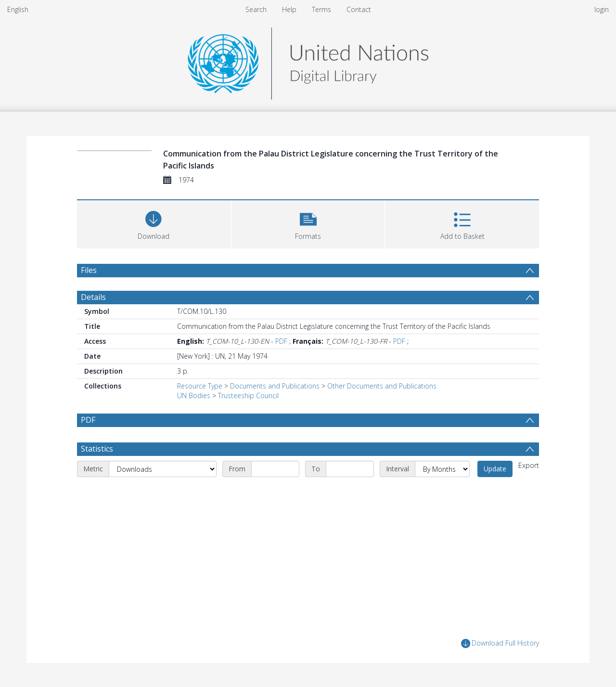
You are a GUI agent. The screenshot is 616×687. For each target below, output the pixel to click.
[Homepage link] (308, 61)
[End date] (350, 469)
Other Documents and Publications (382, 386)
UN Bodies (194, 395)
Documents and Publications (275, 386)
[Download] (154, 223)
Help (289, 9)
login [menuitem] (602, 9)
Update (495, 469)
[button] (308, 223)
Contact (359, 9)
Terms (321, 9)
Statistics (97, 449)
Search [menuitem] (256, 9)
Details (93, 297)
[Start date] (275, 469)
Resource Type (200, 386)
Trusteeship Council (248, 395)
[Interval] (442, 469)
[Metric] (163, 469)
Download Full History (500, 643)
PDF (281, 341)
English (18, 9)
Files (89, 270)
